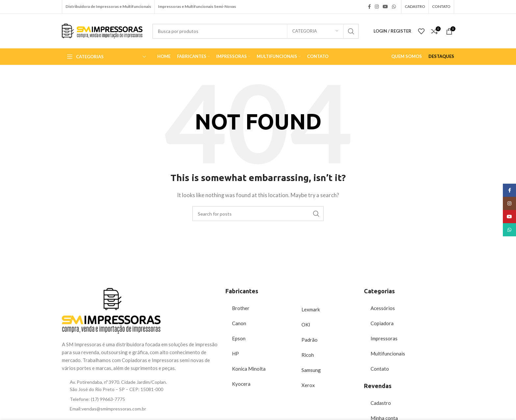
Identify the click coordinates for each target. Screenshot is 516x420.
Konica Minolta (249, 369)
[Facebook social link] (369, 7)
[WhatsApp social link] (394, 7)
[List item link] (140, 399)
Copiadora (382, 323)
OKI (306, 325)
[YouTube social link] (385, 7)
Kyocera (241, 384)
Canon (239, 323)
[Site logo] (102, 30)
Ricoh (308, 355)
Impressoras (384, 338)
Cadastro (381, 403)
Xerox (308, 385)
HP (235, 354)
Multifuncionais (388, 354)
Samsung (311, 370)
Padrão (310, 340)
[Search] (256, 31)
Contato (380, 369)
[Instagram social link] (377, 7)
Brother (241, 308)
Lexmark (311, 309)
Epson (239, 338)
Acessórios (383, 308)
